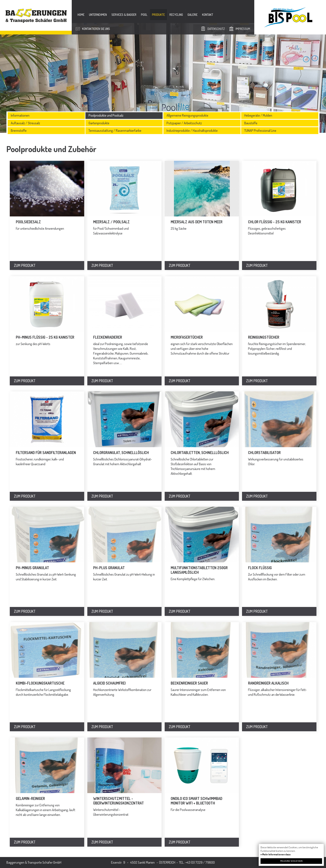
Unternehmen (98, 15)
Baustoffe (251, 123)
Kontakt (208, 15)
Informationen (20, 115)
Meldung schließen (291, 861)
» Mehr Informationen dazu (276, 854)
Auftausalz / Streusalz (25, 123)
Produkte (158, 15)
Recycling (176, 15)
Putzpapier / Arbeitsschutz (184, 123)
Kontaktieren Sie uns (96, 29)
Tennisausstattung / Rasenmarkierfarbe (115, 131)
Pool (144, 15)
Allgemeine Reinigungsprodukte (187, 115)
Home (81, 15)
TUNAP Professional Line (260, 131)
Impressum (243, 29)
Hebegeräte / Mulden (258, 115)
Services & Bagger (124, 15)
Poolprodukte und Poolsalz (106, 115)
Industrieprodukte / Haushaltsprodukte (192, 131)
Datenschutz (216, 29)
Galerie (193, 15)
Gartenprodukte (99, 123)
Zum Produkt (25, 265)
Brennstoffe (19, 131)
